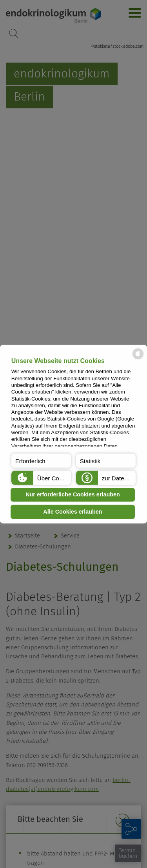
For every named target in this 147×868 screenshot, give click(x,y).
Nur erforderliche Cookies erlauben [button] (73, 495)
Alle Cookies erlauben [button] (73, 512)
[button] (41, 460)
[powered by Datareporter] (138, 359)
